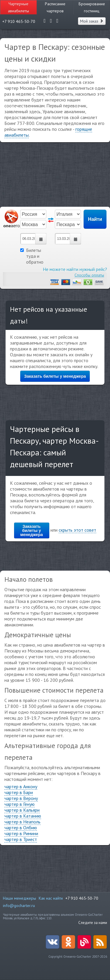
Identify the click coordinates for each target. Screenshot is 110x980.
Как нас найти (51, 898)
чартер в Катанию (23, 816)
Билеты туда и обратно (32, 256)
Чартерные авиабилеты (18, 7)
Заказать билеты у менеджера (55, 376)
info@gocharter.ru (19, 906)
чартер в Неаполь (22, 822)
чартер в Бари (19, 792)
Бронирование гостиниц (92, 7)
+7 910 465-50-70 (82, 898)
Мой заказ (92, 21)
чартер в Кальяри (22, 810)
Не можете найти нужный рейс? (75, 269)
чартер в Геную (20, 804)
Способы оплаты (89, 275)
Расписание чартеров (55, 7)
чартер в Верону (21, 798)
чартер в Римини (21, 833)
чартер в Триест (21, 839)
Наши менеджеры (20, 898)
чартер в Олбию (21, 828)
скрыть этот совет (77, 530)
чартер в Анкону (21, 786)
